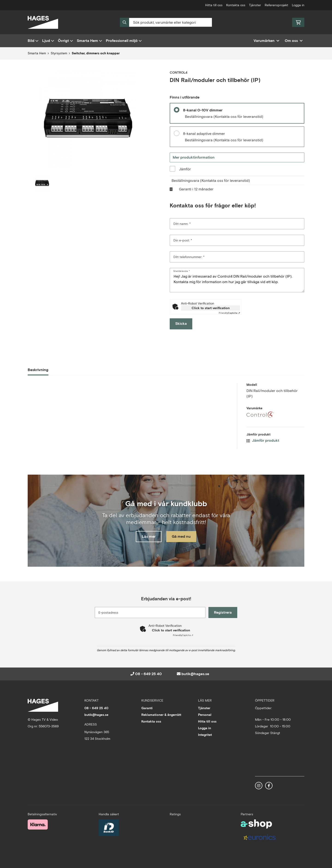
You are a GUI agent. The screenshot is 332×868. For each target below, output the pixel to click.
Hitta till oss (214, 5)
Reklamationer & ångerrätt (161, 715)
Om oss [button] (294, 41)
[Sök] (166, 22)
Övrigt (65, 41)
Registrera (223, 612)
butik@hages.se (195, 674)
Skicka (181, 324)
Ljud (48, 41)
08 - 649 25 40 (148, 674)
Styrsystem (59, 53)
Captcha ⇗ (229, 313)
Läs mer (148, 537)
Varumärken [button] (266, 41)
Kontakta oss (236, 5)
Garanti (147, 708)
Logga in (298, 5)
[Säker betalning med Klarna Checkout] (38, 824)
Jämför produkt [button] (263, 440)
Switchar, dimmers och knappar (96, 53)
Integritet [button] (205, 735)
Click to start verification (211, 308)
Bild (33, 41)
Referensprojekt (276, 5)
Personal (205, 715)
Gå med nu (182, 537)
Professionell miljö (124, 41)
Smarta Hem (89, 41)
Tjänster (255, 5)
